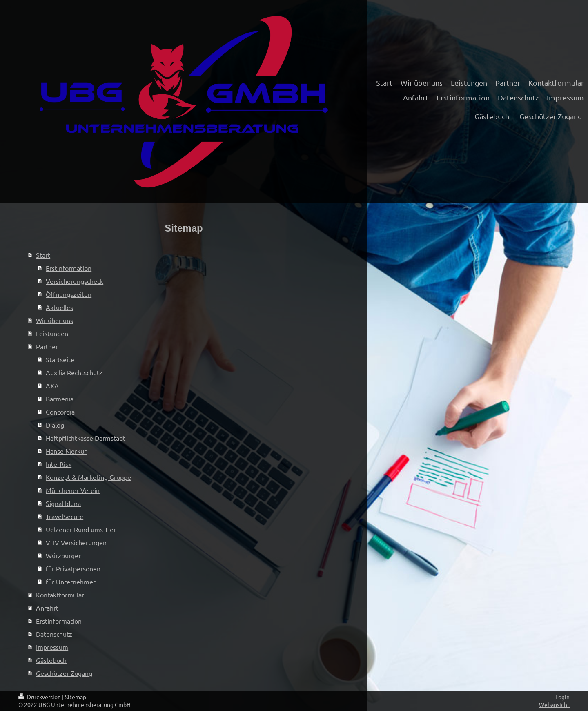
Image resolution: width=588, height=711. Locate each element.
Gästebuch (51, 660)
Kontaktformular (60, 595)
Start (43, 255)
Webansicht (554, 704)
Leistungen (52, 333)
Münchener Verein (73, 490)
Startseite (60, 359)
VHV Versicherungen (76, 542)
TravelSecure (65, 516)
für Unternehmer (71, 582)
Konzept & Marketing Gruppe (88, 477)
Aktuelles (59, 307)
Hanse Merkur (66, 451)
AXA (52, 386)
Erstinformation (69, 268)
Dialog (55, 425)
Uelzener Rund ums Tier (81, 529)
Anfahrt (47, 608)
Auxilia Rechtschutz (74, 372)
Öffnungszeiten (69, 294)
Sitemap (76, 697)
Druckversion (40, 697)
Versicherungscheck (75, 281)
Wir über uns (55, 320)
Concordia (60, 412)
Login (562, 697)
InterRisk (59, 464)
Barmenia (60, 399)
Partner (47, 346)
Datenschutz (54, 634)
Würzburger (63, 555)
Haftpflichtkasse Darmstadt (86, 438)
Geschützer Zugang (64, 673)
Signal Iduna (63, 503)
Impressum (52, 647)
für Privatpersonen (73, 568)
